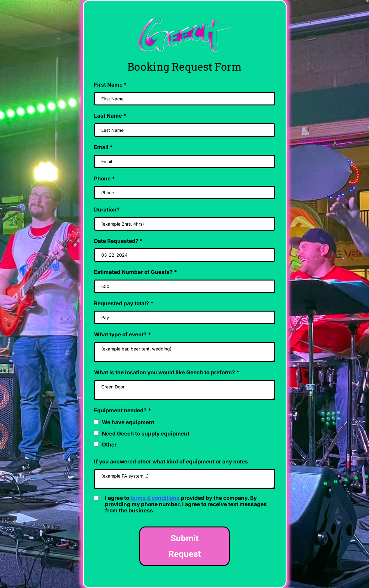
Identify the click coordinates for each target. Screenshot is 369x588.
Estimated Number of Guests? (136, 272)
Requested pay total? (124, 303)
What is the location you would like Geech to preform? (167, 372)
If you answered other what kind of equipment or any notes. (172, 462)
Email (103, 147)
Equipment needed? (123, 410)
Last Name (110, 116)
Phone (105, 179)
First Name (111, 85)
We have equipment (128, 422)
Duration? (107, 210)
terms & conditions (155, 498)
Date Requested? (119, 241)
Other (109, 445)
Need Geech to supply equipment (146, 434)
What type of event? (123, 334)
